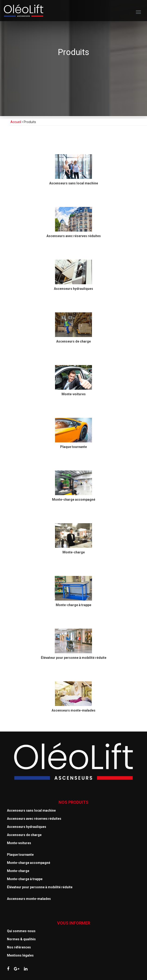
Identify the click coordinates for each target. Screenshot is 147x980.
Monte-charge (18, 871)
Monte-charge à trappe (25, 879)
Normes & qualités (21, 939)
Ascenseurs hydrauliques (27, 827)
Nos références (19, 947)
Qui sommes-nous (21, 931)
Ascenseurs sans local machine (31, 810)
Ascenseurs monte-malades (29, 899)
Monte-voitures (19, 843)
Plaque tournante (20, 855)
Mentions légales (20, 955)
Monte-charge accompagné (29, 863)
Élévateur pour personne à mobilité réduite (40, 887)
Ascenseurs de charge (24, 835)
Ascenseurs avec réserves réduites (34, 819)
